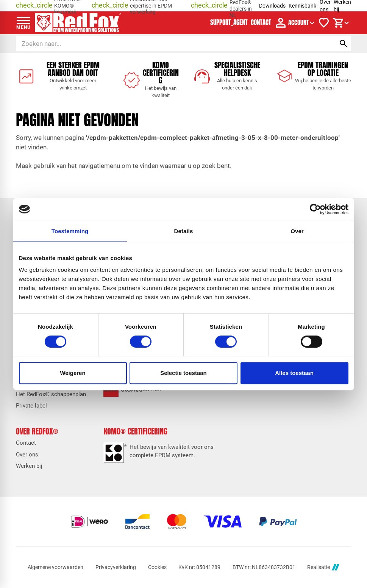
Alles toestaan (294, 373)
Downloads (272, 6)
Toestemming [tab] (70, 231)
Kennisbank (302, 6)
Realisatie (323, 567)
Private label (31, 406)
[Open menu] (23, 23)
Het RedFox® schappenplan (51, 394)
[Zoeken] (169, 44)
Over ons (27, 455)
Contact (26, 443)
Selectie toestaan (183, 373)
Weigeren (73, 373)
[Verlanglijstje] (324, 23)
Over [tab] (297, 231)
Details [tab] (184, 231)
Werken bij (29, 466)
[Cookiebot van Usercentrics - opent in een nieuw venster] (315, 209)
